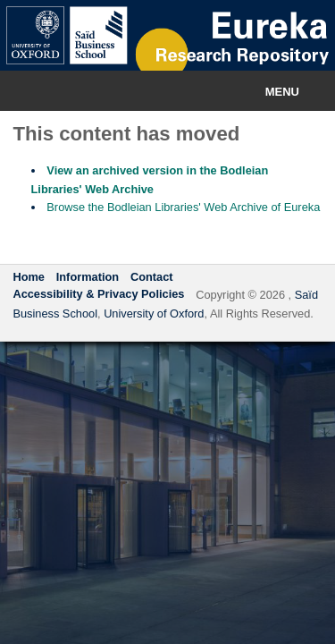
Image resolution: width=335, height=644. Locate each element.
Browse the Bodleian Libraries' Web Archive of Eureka (183, 207)
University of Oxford (154, 314)
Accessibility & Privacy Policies (98, 294)
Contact (152, 277)
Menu (282, 92)
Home (29, 277)
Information (88, 277)
